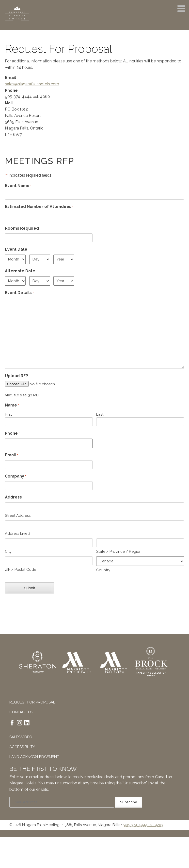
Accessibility (22, 747)
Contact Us (21, 712)
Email (11, 455)
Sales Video (21, 737)
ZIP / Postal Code (21, 570)
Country (103, 570)
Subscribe (129, 802)
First (8, 414)
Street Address (18, 516)
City (8, 552)
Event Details (19, 293)
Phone (12, 434)
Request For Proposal (32, 702)
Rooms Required (22, 228)
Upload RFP (16, 376)
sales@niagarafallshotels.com (32, 84)
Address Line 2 (18, 534)
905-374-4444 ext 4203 (143, 825)
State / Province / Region (119, 552)
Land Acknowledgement (34, 757)
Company (16, 477)
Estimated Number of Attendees (39, 207)
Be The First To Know (43, 769)
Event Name (18, 186)
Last (100, 414)
